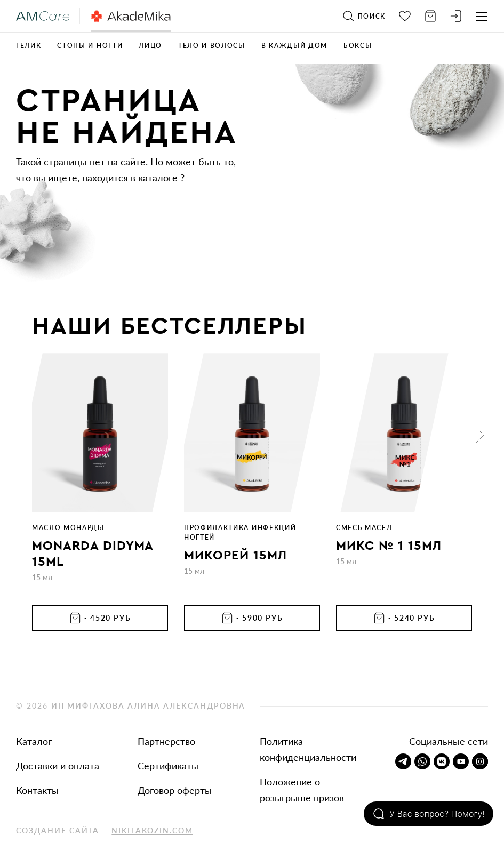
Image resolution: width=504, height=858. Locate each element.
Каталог (34, 741)
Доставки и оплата (58, 766)
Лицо (150, 46)
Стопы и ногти (90, 46)
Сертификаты (168, 766)
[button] (480, 435)
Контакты (37, 790)
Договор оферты (175, 790)
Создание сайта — (105, 831)
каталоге (158, 178)
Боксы (358, 46)
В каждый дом (294, 46)
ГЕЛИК (29, 46)
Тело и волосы (212, 46)
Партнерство (166, 741)
